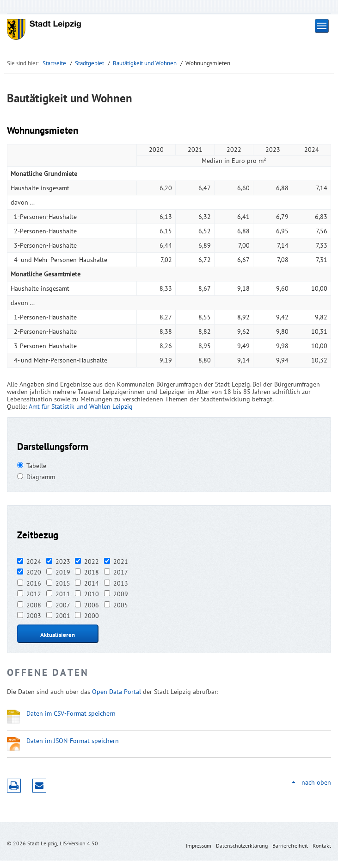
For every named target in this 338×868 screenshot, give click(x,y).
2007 (63, 605)
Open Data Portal (117, 692)
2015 (63, 583)
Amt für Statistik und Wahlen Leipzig (81, 406)
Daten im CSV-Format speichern (71, 713)
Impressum (199, 846)
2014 (92, 583)
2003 (34, 616)
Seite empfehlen (39, 786)
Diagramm (41, 477)
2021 (121, 562)
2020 (34, 572)
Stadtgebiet (89, 63)
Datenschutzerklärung (242, 846)
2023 (63, 562)
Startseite (54, 63)
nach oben (316, 783)
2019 (63, 572)
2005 (121, 605)
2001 (63, 616)
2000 (92, 616)
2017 (121, 572)
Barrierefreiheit (290, 846)
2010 (92, 594)
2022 (92, 562)
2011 (63, 594)
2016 (34, 583)
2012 (34, 594)
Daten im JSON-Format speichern (73, 741)
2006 (92, 605)
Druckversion (14, 786)
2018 (92, 572)
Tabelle (36, 466)
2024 (34, 562)
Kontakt (322, 846)
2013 (121, 583)
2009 (121, 594)
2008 (34, 605)
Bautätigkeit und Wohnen (145, 63)
